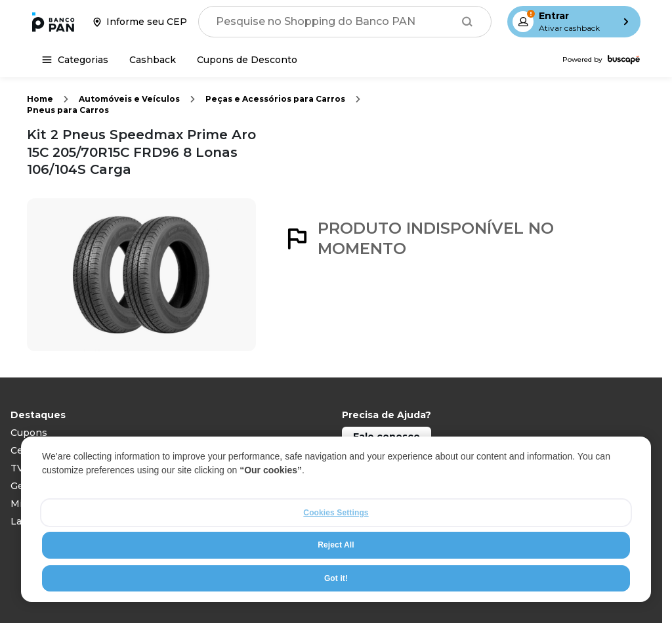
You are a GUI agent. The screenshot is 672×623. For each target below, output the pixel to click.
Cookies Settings (336, 513)
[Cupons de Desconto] (247, 60)
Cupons (29, 433)
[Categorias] (75, 60)
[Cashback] (153, 60)
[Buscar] (467, 22)
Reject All (336, 545)
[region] (336, 519)
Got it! (336, 578)
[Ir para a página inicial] (53, 22)
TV (17, 468)
